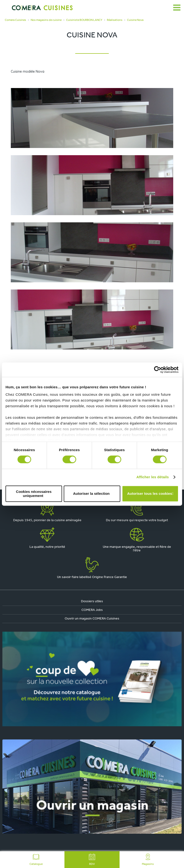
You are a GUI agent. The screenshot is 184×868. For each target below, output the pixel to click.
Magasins (148, 860)
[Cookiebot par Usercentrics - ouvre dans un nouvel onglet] (158, 370)
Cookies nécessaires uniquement (34, 494)
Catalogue (36, 860)
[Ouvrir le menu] (177, 8)
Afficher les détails (152, 477)
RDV (92, 860)
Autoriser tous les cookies (150, 494)
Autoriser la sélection (91, 494)
